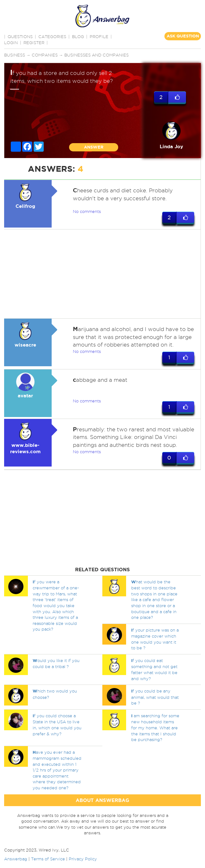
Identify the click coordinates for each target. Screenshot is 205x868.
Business (15, 55)
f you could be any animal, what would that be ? (155, 697)
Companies (45, 55)
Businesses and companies (96, 55)
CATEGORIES (52, 36)
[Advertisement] (102, 274)
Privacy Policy (83, 859)
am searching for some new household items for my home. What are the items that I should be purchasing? (155, 728)
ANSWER (94, 147)
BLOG (78, 36)
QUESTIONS (20, 36)
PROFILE (99, 36)
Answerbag (16, 859)
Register (34, 43)
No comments (87, 211)
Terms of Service (48, 859)
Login (11, 43)
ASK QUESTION (183, 36)
